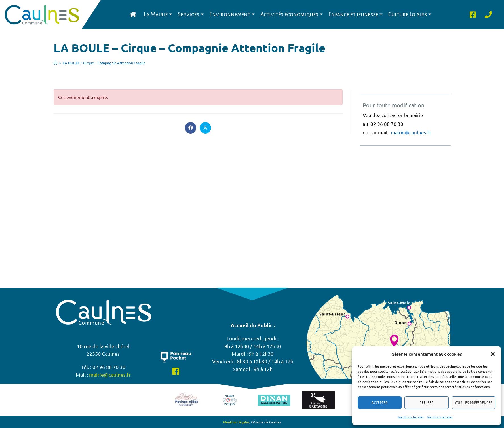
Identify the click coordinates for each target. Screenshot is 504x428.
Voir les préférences (473, 402)
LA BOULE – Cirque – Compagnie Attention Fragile (104, 63)
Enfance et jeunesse (356, 14)
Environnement (232, 14)
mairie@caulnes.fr (411, 132)
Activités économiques (292, 14)
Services (191, 14)
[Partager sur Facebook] (191, 128)
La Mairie (158, 14)
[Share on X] (205, 128)
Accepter (380, 402)
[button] (493, 354)
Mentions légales (411, 417)
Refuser (427, 402)
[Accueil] (55, 63)
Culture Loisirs (410, 14)
